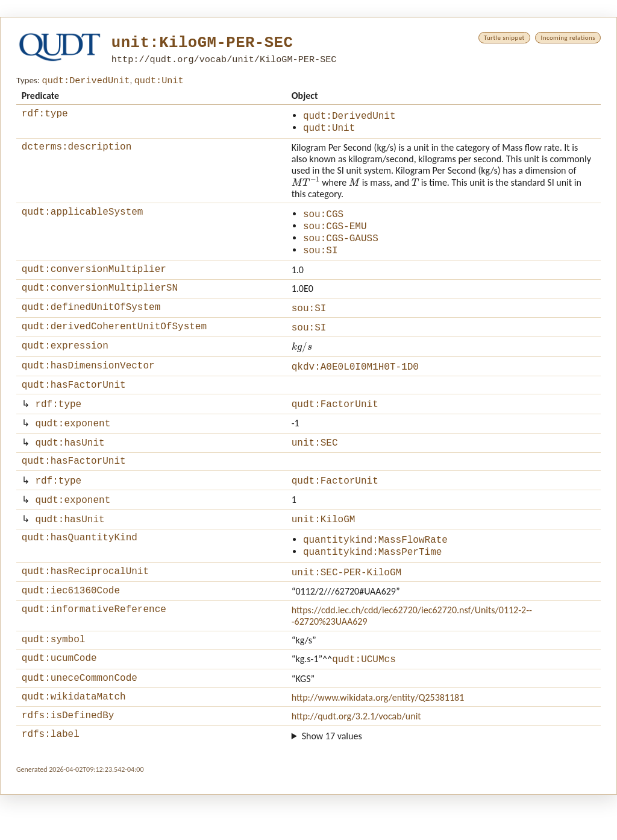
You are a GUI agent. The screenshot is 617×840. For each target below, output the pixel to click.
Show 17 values (332, 781)
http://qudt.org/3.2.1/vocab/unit (356, 759)
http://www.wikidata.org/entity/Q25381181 (378, 738)
